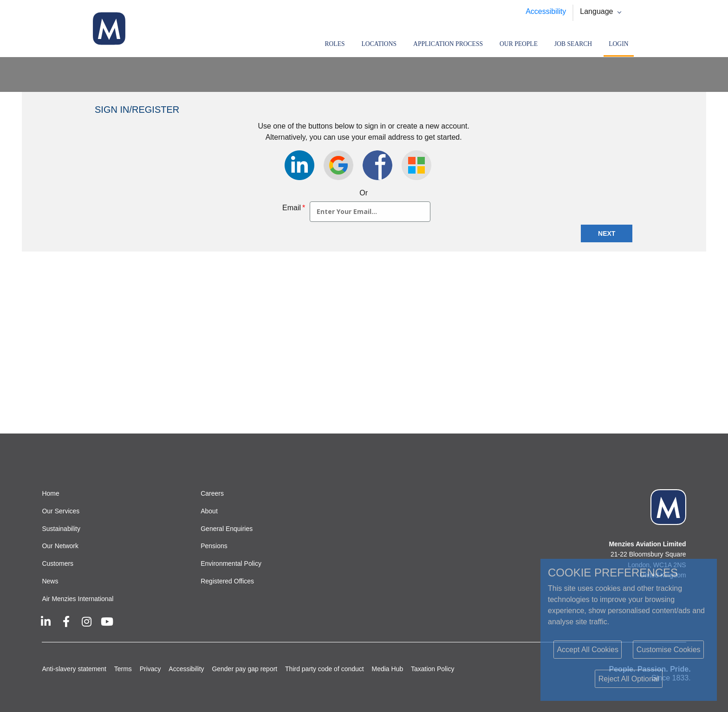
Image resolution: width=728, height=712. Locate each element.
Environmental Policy (231, 563)
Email (294, 208)
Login (618, 44)
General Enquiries (227, 529)
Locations (379, 44)
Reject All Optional (629, 679)
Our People (519, 44)
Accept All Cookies (588, 650)
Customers (58, 563)
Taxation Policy (432, 669)
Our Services (61, 511)
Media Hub (388, 669)
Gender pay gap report (244, 669)
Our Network (60, 546)
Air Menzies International (78, 599)
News (50, 581)
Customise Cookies (669, 650)
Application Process (448, 44)
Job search (573, 44)
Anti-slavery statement (74, 669)
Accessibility (546, 11)
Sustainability (61, 529)
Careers (212, 493)
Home (50, 493)
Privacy (150, 669)
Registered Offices (227, 581)
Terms (123, 669)
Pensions (214, 546)
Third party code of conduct (325, 669)
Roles (335, 44)
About (209, 511)
